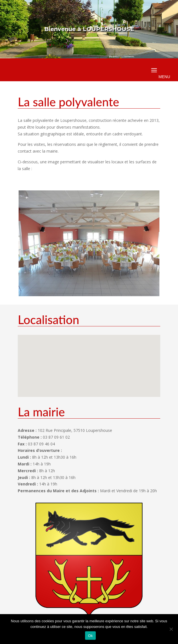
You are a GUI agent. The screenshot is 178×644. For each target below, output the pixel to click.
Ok (90, 636)
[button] (86, 360)
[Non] (171, 629)
